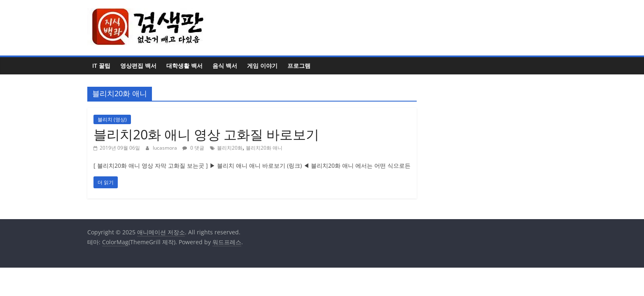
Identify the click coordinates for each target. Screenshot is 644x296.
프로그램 (299, 66)
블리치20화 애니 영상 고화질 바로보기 (206, 134)
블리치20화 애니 (264, 148)
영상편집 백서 (138, 66)
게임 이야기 (262, 66)
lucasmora (166, 148)
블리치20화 (230, 148)
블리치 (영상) (112, 119)
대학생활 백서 (184, 66)
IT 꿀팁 (101, 66)
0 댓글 (193, 148)
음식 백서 (225, 66)
